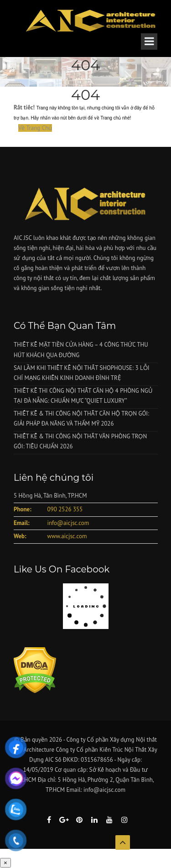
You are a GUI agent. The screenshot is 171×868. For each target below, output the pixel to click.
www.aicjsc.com (67, 536)
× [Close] (5, 863)
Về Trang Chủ (35, 128)
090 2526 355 (65, 509)
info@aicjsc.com (68, 523)
